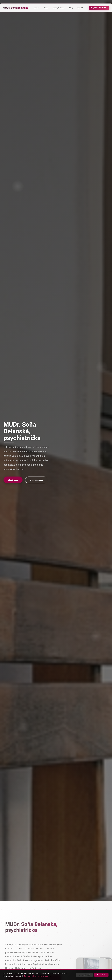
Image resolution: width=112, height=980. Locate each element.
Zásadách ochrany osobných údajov (37, 976)
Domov (37, 8)
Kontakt (80, 8)
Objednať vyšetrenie (99, 8)
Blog (71, 8)
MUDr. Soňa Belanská (16, 8)
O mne (46, 8)
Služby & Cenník (59, 8)
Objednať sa (13, 480)
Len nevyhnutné (84, 975)
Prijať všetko (101, 975)
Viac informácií (36, 480)
